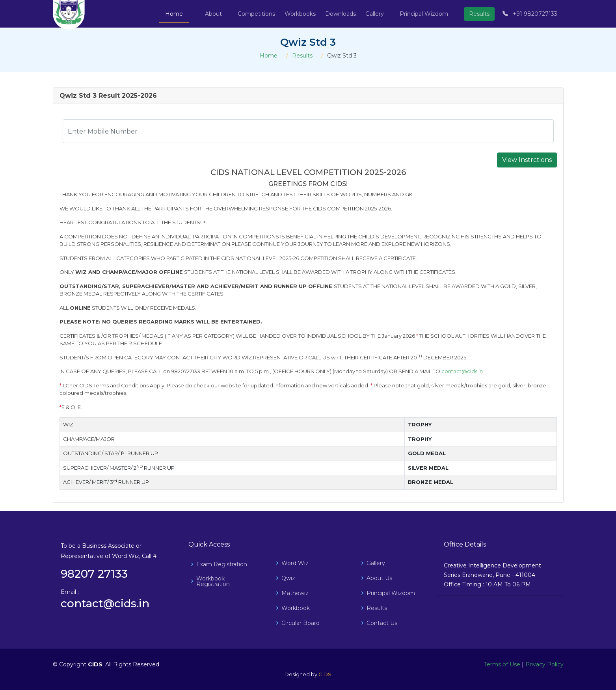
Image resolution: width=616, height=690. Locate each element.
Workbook (296, 608)
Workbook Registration (213, 581)
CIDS (325, 674)
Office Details (465, 544)
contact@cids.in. (463, 371)
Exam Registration (222, 564)
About (213, 14)
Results (302, 56)
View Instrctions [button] (527, 160)
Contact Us (382, 623)
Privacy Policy (544, 664)
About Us (379, 578)
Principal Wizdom (424, 14)
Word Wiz (295, 563)
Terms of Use (502, 664)
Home (174, 14)
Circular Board (301, 623)
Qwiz (288, 578)
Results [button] (479, 14)
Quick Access (209, 544)
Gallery (376, 563)
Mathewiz (295, 593)
